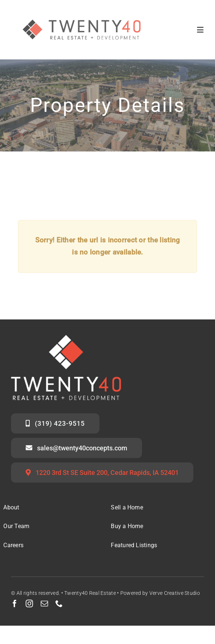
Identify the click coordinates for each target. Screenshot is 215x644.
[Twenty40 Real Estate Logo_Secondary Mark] (82, 11)
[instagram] (29, 604)
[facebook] (15, 604)
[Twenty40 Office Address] (102, 473)
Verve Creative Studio (175, 593)
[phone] (59, 604)
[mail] (44, 604)
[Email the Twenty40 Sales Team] (76, 448)
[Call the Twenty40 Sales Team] (55, 423)
